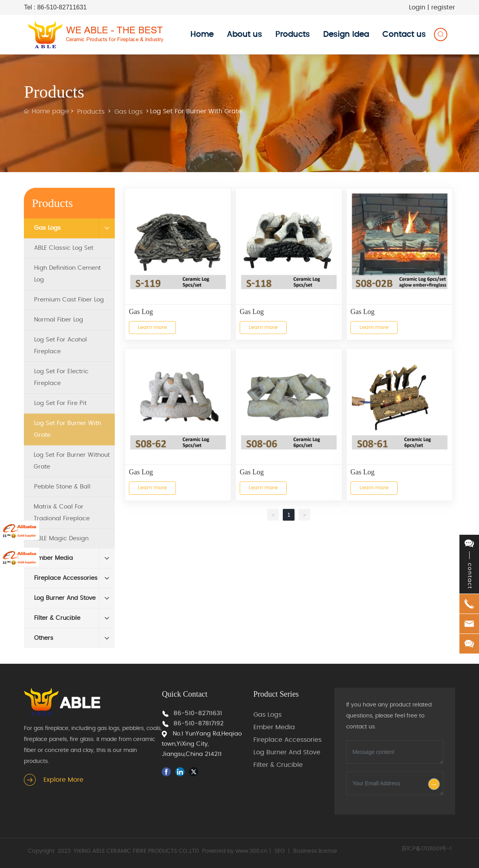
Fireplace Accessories (287, 740)
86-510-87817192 (199, 724)
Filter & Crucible (278, 765)
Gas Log (141, 312)
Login (418, 7)
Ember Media (274, 727)
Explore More (63, 780)
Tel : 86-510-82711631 (55, 7)
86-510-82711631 (198, 713)
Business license (315, 851)
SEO (280, 851)
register (443, 7)
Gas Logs (128, 112)
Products (91, 112)
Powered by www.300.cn (235, 851)
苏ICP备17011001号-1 (426, 849)
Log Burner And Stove (287, 752)
